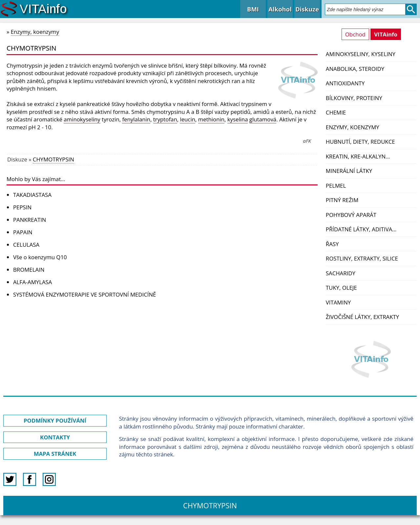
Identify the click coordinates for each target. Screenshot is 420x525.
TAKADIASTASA (32, 195)
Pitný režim (342, 200)
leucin (188, 119)
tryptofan (165, 119)
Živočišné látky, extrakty (362, 317)
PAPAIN (23, 232)
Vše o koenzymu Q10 (40, 257)
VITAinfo (386, 34)
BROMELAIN (29, 270)
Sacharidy (341, 273)
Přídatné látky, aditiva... (361, 229)
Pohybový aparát (351, 215)
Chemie (336, 112)
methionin (211, 119)
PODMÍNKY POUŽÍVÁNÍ (55, 420)
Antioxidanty (345, 83)
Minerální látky (349, 171)
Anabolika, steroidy (355, 69)
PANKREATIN (30, 220)
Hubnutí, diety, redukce (360, 142)
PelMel (336, 186)
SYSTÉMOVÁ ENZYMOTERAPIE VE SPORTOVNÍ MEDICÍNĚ (84, 294)
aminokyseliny (82, 119)
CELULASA (26, 245)
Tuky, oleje (341, 288)
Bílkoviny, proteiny (354, 98)
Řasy (332, 244)
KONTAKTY (55, 437)
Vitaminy (338, 302)
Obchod (355, 34)
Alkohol (280, 9)
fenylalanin (136, 119)
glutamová (263, 119)
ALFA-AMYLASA (32, 282)
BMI (253, 9)
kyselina (238, 119)
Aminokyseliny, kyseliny (361, 54)
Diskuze (307, 9)
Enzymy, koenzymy (353, 127)
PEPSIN (22, 207)
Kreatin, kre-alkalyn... (358, 156)
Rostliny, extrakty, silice (362, 258)
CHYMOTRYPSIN (53, 159)
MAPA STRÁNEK (55, 454)
